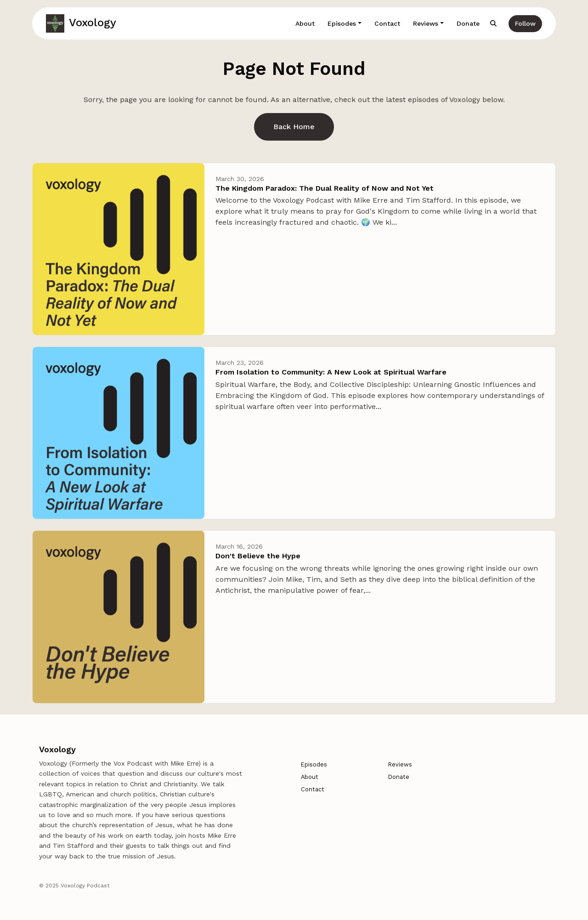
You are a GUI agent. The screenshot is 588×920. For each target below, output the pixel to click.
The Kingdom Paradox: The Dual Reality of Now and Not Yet (325, 188)
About (305, 23)
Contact (387, 23)
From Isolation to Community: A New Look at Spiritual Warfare (331, 372)
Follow (525, 23)
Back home (294, 127)
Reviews (426, 23)
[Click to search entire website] (494, 24)
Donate (468, 23)
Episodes (342, 23)
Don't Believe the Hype (258, 556)
